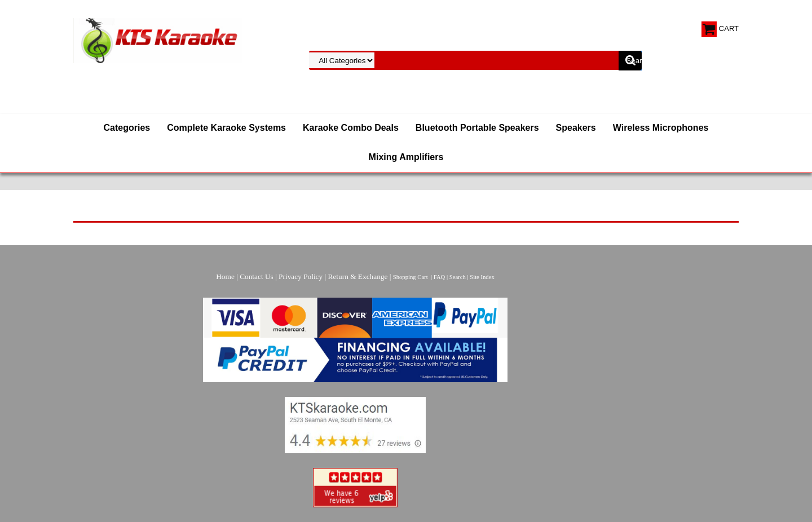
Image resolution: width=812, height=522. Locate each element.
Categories (127, 128)
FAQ (440, 277)
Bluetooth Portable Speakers (477, 128)
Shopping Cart (411, 277)
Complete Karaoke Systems (226, 128)
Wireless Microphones (661, 128)
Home (225, 277)
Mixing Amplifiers (406, 157)
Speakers (576, 128)
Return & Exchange (358, 277)
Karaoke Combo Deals (351, 128)
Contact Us (257, 277)
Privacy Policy (301, 277)
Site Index (482, 277)
